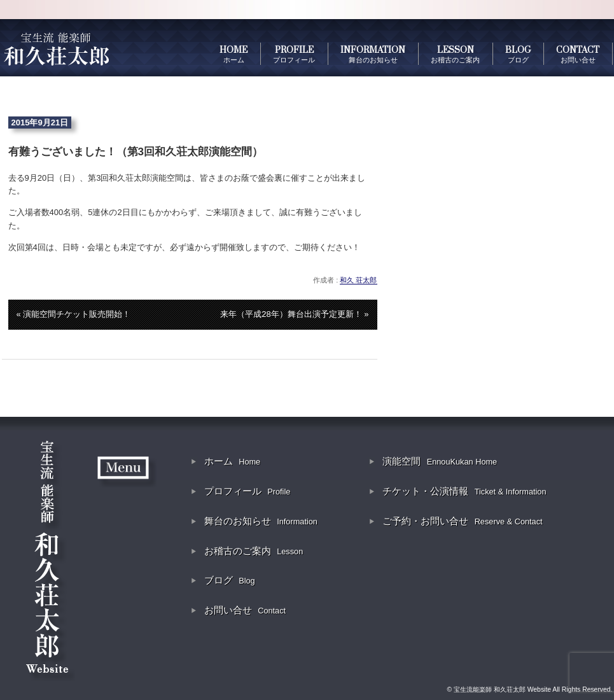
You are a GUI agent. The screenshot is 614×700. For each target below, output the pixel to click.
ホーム (232, 461)
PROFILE (294, 54)
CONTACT (578, 54)
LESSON (455, 54)
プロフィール (247, 491)
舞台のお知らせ (261, 521)
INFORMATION (373, 54)
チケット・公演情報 (464, 491)
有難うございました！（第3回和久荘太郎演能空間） (136, 152)
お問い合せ (245, 610)
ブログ (230, 580)
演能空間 (440, 461)
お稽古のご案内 (254, 551)
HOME (234, 54)
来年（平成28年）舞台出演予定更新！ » (294, 314)
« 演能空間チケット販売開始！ (74, 314)
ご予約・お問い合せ (462, 521)
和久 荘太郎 (358, 280)
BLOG (518, 54)
